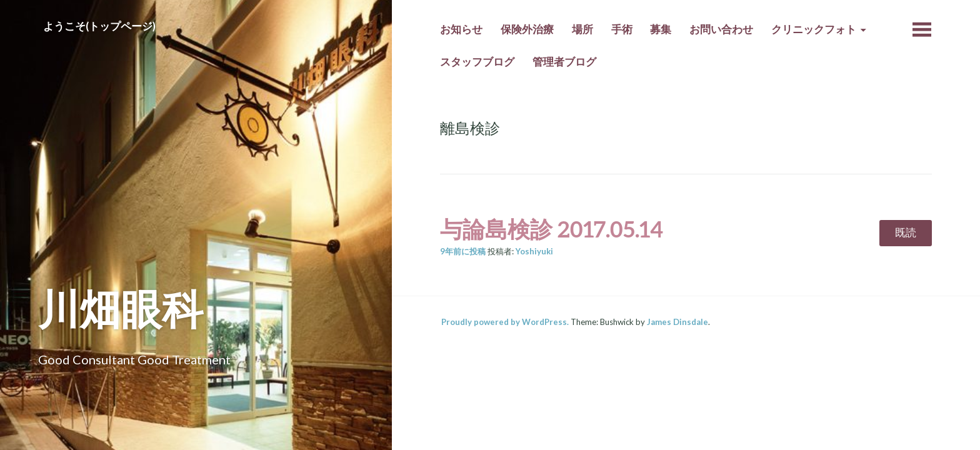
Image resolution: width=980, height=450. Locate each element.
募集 (661, 29)
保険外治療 (527, 29)
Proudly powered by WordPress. (505, 322)
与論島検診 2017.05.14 (552, 229)
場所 (582, 29)
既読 (906, 232)
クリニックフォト (814, 29)
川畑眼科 (121, 308)
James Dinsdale (677, 322)
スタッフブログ (477, 62)
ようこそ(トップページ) (99, 26)
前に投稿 (463, 251)
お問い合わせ (721, 29)
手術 (622, 29)
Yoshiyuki (534, 251)
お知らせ (461, 29)
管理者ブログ (564, 62)
